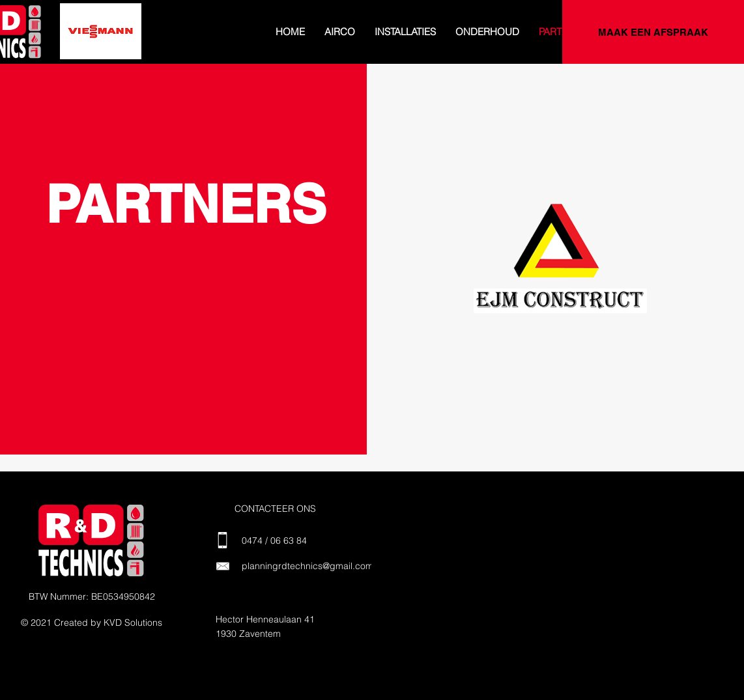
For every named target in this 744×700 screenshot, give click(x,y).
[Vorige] (72, 32)
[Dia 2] (43, 41)
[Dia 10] (159, 41)
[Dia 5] (87, 41)
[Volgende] (130, 32)
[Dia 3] (59, 41)
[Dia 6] (102, 41)
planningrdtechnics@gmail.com (308, 566)
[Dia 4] (73, 41)
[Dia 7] (116, 41)
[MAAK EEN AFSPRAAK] (653, 32)
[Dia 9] (145, 41)
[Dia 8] (130, 41)
